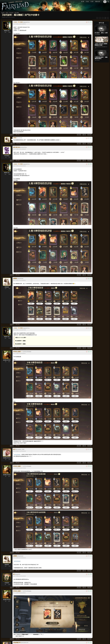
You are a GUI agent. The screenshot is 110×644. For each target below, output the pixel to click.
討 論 (87, 1)
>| (108, 18)
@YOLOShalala (17, 454)
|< (97, 18)
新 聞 (83, 1)
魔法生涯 (98, 1)
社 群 (92, 1)
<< (100, 18)
